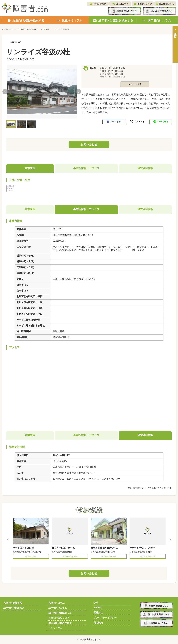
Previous (5, 92)
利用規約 (98, 623)
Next (79, 92)
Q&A (96, 603)
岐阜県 (46, 29)
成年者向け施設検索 (14, 608)
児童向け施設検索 (13, 603)
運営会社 (98, 612)
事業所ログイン (145, 4)
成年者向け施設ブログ (60, 623)
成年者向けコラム (58, 608)
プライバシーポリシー (105, 618)
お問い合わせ (100, 4)
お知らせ (98, 607)
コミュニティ (122, 4)
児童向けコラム (56, 603)
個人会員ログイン (167, 4)
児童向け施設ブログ (59, 618)
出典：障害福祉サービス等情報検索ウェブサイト (149, 488)
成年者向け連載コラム (60, 613)
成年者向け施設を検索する (28, 29)
